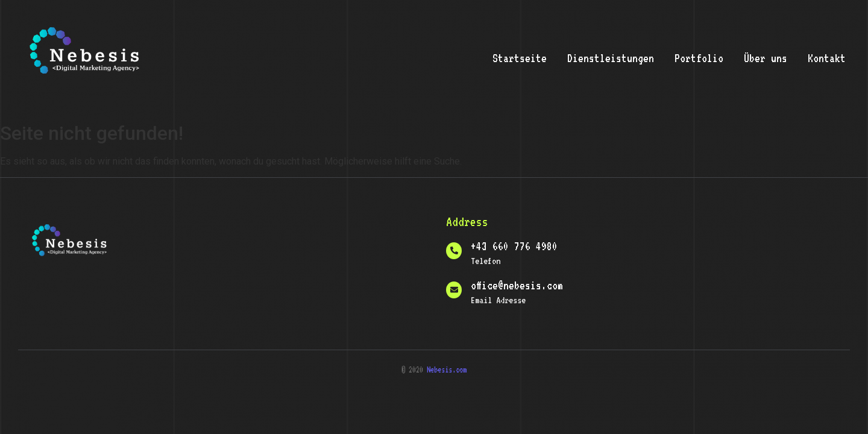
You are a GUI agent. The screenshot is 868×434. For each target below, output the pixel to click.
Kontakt (827, 58)
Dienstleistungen (611, 58)
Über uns (766, 58)
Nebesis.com (447, 370)
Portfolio (699, 58)
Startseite (520, 58)
